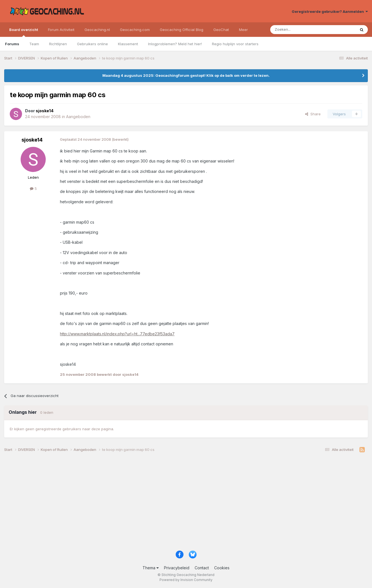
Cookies (222, 568)
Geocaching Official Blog (182, 30)
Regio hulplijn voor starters (235, 44)
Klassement (128, 44)
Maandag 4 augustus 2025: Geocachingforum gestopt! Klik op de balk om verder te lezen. (186, 75)
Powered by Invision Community (186, 580)
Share (313, 114)
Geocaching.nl (97, 30)
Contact (202, 568)
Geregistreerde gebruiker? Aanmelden (330, 11)
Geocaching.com (135, 30)
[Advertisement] (171, 504)
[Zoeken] (296, 30)
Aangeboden (78, 117)
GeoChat (221, 30)
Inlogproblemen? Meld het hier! (175, 44)
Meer (243, 30)
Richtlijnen (58, 44)
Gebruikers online (92, 44)
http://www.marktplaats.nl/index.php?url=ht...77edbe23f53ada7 (117, 334)
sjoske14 (32, 140)
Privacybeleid (177, 568)
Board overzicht (24, 32)
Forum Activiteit (61, 30)
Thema (151, 568)
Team (34, 44)
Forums (12, 44)
